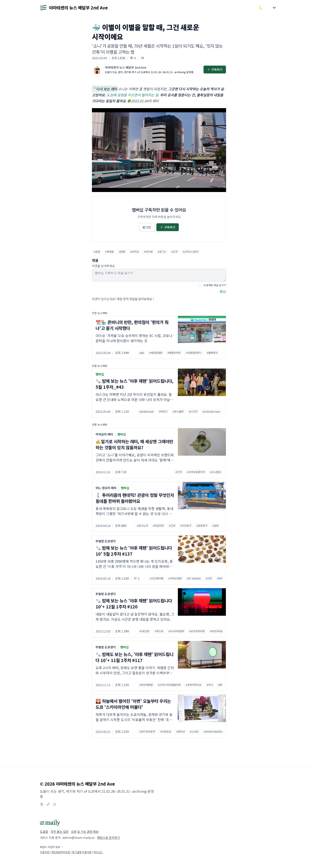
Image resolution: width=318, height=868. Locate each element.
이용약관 (45, 852)
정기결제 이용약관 (82, 852)
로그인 (147, 227)
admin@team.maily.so (79, 838)
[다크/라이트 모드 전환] (261, 8)
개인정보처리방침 (61, 852)
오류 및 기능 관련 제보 (85, 832)
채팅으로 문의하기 (109, 838)
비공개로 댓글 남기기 (215, 285)
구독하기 (215, 70)
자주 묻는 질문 (60, 832)
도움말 (44, 832)
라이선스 (98, 852)
